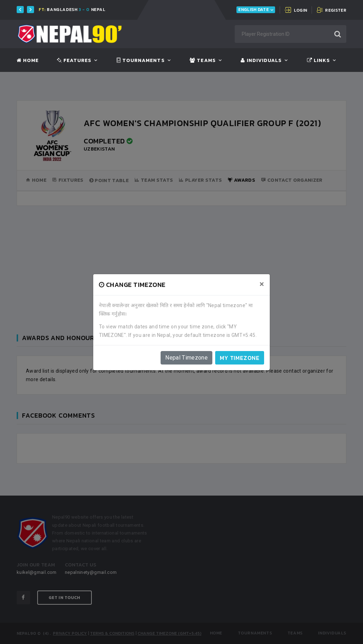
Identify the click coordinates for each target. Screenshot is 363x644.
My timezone (240, 358)
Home (28, 61)
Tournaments (141, 61)
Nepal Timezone (186, 358)
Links (319, 61)
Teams (203, 61)
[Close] (262, 284)
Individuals (261, 61)
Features (74, 61)
